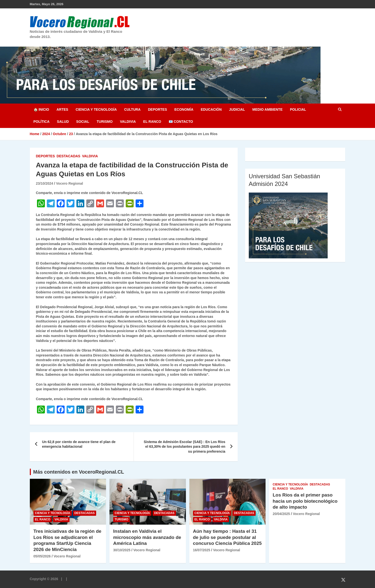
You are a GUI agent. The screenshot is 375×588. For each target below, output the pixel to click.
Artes (62, 109)
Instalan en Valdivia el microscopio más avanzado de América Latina (147, 537)
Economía (184, 109)
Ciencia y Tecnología (96, 109)
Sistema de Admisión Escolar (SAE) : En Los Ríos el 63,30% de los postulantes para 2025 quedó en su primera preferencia (185, 447)
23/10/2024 (45, 183)
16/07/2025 (202, 550)
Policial (298, 109)
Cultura (133, 109)
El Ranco (152, 122)
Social (83, 122)
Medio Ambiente (268, 109)
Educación (211, 109)
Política (42, 122)
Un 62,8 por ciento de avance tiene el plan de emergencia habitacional (79, 444)
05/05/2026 (42, 556)
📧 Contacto (181, 122)
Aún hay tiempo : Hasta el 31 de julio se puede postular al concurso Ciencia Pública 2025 (227, 537)
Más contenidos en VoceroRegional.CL (79, 472)
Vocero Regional (69, 183)
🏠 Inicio (41, 109)
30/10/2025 (122, 550)
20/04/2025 (281, 514)
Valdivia (128, 122)
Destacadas (69, 156)
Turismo (105, 122)
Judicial (237, 109)
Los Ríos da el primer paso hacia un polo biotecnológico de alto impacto (305, 501)
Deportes (157, 109)
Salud (63, 122)
